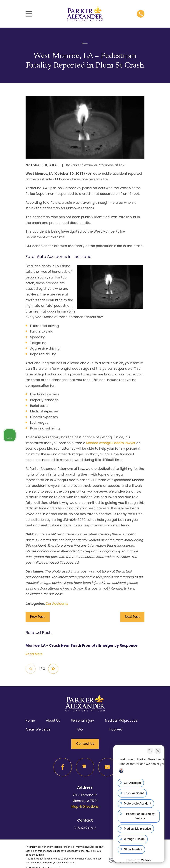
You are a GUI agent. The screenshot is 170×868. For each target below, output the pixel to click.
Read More (34, 654)
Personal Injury (82, 721)
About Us (53, 721)
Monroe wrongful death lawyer (111, 443)
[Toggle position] (150, 750)
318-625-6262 (85, 828)
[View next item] (53, 669)
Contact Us (85, 744)
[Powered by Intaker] (139, 860)
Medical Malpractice (121, 721)
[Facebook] (63, 767)
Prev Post (37, 617)
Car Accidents (57, 604)
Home (30, 721)
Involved (116, 729)
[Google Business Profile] (85, 767)
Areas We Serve (38, 729)
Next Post (132, 617)
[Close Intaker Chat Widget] (158, 750)
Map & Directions (85, 807)
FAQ (80, 729)
